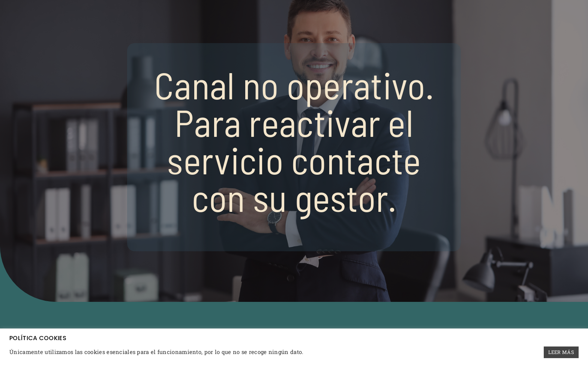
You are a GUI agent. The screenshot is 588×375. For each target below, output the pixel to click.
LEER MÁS (561, 352)
